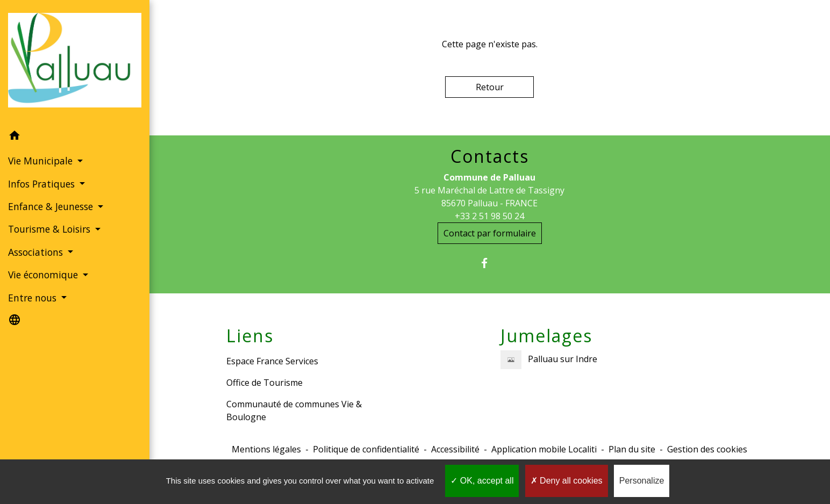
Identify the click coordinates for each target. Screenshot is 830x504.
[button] (75, 137)
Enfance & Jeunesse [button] (52, 206)
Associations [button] (37, 252)
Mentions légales (266, 449)
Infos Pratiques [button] (43, 184)
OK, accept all (482, 481)
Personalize (642, 481)
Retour (490, 87)
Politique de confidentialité (366, 449)
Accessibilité (455, 449)
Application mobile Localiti (544, 449)
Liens (250, 336)
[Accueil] (75, 62)
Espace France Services (272, 361)
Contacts (490, 156)
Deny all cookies (567, 481)
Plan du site (632, 449)
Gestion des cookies (707, 449)
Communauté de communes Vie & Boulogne (294, 411)
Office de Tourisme (264, 383)
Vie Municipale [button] (42, 161)
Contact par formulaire (490, 233)
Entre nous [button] (34, 298)
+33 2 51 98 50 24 (489, 216)
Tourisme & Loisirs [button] (51, 229)
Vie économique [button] (44, 275)
